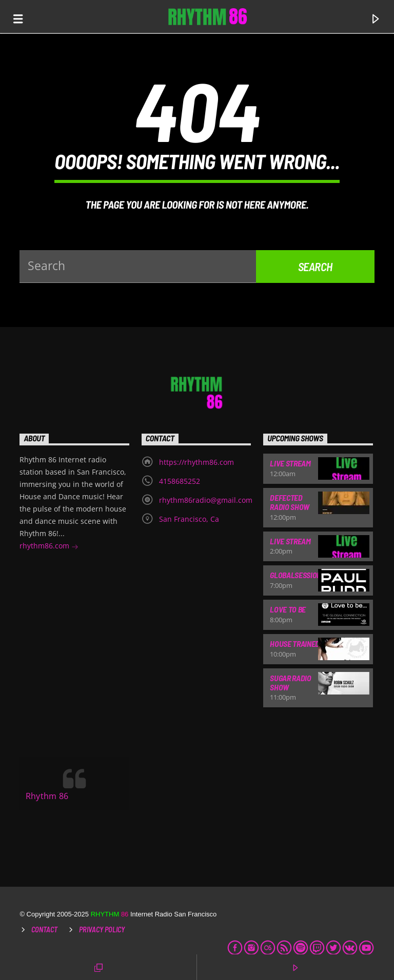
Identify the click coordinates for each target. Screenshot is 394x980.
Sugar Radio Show (290, 682)
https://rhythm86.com (196, 462)
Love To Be (288, 609)
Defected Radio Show (290, 502)
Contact (44, 930)
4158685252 (180, 481)
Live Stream (290, 463)
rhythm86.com (49, 547)
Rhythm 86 (47, 796)
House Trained (295, 644)
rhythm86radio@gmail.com (206, 500)
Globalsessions (298, 575)
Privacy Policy (102, 930)
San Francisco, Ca (189, 519)
